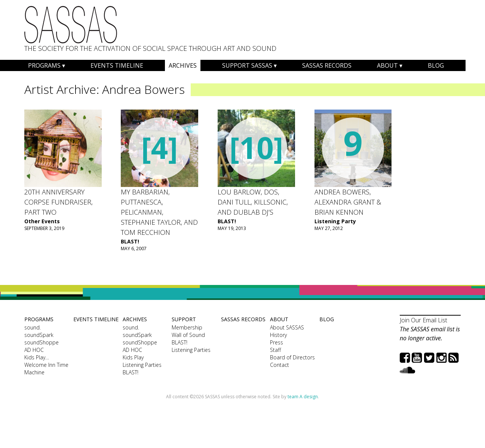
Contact (280, 365)
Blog (436, 65)
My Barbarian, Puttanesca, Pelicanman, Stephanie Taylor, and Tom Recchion (159, 212)
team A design (303, 397)
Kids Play (133, 357)
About (387, 65)
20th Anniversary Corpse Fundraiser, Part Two (59, 202)
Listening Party (335, 221)
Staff (275, 350)
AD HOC (34, 350)
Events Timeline (117, 65)
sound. (33, 327)
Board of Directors (292, 357)
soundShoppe (42, 342)
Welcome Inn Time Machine (46, 369)
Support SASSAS (247, 65)
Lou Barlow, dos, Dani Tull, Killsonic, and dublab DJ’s (253, 202)
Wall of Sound (188, 335)
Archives (183, 65)
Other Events (42, 221)
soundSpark (39, 335)
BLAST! (130, 241)
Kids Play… (37, 357)
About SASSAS (287, 327)
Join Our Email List (423, 320)
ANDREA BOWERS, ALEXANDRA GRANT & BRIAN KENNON (348, 202)
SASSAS (71, 25)
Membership (187, 327)
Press (277, 342)
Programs (44, 65)
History (278, 335)
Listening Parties (142, 365)
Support (184, 319)
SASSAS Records (327, 65)
